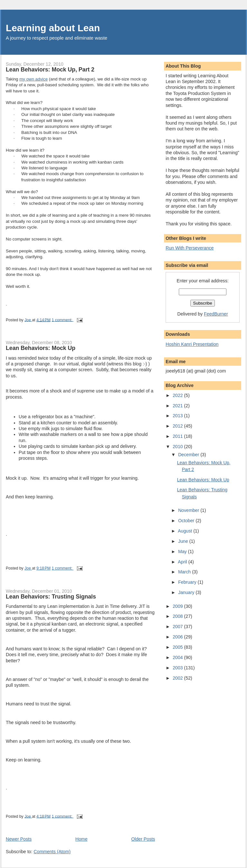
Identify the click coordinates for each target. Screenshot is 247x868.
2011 (178, 436)
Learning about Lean (53, 28)
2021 (178, 406)
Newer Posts (19, 839)
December (189, 455)
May (183, 552)
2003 (178, 668)
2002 (178, 678)
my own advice (33, 79)
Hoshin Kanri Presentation (192, 344)
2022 (178, 395)
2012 (178, 426)
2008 (178, 616)
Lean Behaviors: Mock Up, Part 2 (50, 70)
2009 (178, 606)
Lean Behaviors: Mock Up (41, 348)
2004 (178, 657)
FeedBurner (216, 314)
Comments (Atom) (52, 852)
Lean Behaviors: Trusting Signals (51, 597)
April (183, 562)
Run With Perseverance (190, 248)
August (186, 531)
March (185, 572)
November (189, 510)
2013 (178, 416)
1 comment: (63, 320)
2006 (178, 637)
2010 (178, 447)
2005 (178, 647)
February (188, 582)
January (187, 592)
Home (81, 839)
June (184, 541)
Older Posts (143, 839)
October (187, 521)
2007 (178, 627)
